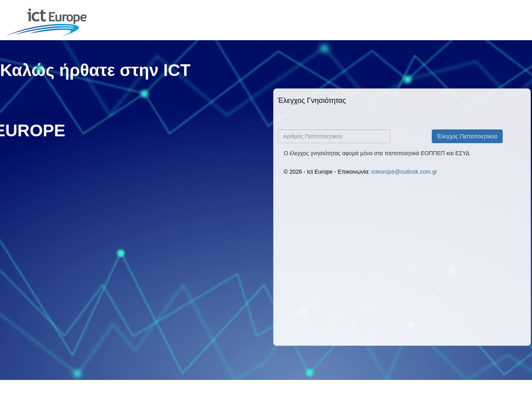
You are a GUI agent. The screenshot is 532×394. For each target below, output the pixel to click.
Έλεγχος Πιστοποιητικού (467, 136)
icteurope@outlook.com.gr (404, 172)
